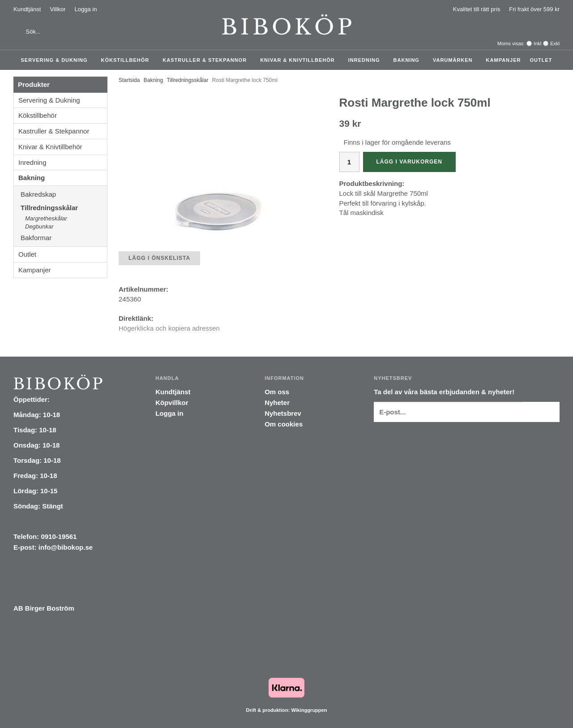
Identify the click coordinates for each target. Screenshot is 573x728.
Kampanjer (504, 60)
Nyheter (277, 403)
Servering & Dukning (57, 60)
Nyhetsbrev (283, 413)
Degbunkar (39, 226)
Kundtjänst (27, 9)
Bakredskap (64, 194)
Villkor (58, 9)
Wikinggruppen (309, 710)
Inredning (366, 60)
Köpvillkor (172, 403)
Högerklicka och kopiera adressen (169, 328)
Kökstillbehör (128, 60)
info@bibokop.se (66, 547)
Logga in (86, 9)
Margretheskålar (46, 218)
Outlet (541, 60)
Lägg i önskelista (159, 258)
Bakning (409, 60)
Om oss (277, 392)
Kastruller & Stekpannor (207, 60)
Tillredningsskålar (64, 208)
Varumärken (455, 60)
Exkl (555, 43)
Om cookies (284, 424)
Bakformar (64, 238)
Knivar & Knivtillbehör (300, 60)
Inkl (537, 43)
